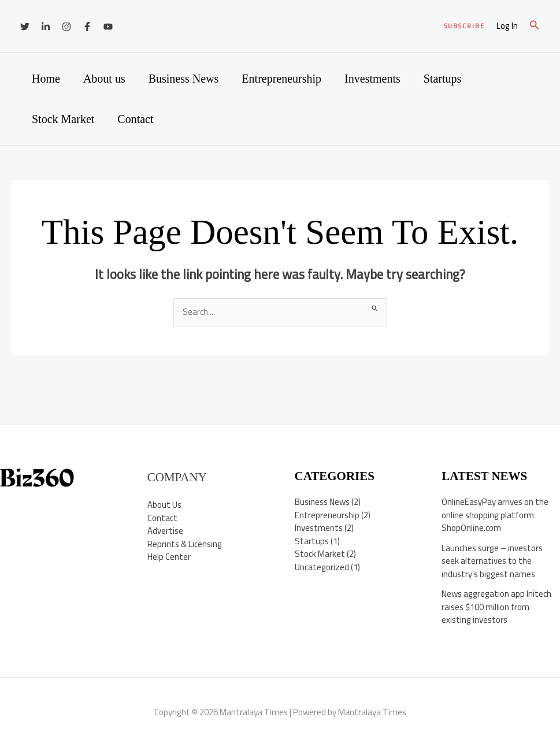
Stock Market (63, 119)
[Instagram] (66, 27)
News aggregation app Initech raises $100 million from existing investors (496, 607)
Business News (184, 79)
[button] (464, 26)
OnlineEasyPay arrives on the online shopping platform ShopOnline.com (495, 515)
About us (104, 79)
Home (46, 79)
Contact (135, 119)
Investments (372, 79)
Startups (443, 79)
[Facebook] (87, 27)
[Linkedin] (46, 27)
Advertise (165, 531)
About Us (164, 505)
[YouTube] (108, 27)
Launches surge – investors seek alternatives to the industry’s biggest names (492, 561)
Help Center (169, 557)
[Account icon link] (507, 26)
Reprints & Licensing (185, 544)
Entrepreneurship (281, 79)
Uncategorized (322, 567)
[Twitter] (25, 27)
